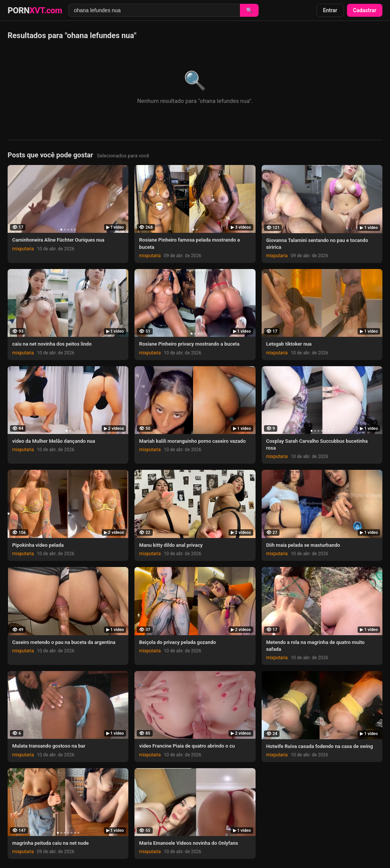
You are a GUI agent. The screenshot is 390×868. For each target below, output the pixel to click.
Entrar (330, 10)
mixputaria (23, 249)
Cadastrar (365, 10)
